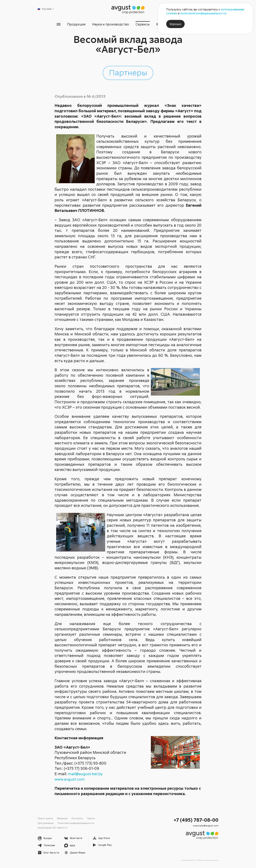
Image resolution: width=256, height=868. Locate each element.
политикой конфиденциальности (203, 13)
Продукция (75, 24)
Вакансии (62, 818)
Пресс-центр (45, 818)
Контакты (77, 818)
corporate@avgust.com (206, 826)
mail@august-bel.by (86, 774)
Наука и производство (110, 24)
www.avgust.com (70, 779)
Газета (91, 818)
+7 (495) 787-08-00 (196, 820)
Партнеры (128, 73)
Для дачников (46, 823)
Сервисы (143, 24)
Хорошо (175, 24)
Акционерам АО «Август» (52, 828)
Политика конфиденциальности (76, 823)
